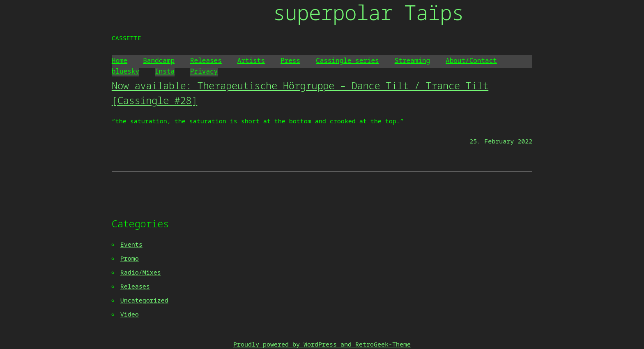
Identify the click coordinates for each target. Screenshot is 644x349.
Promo (130, 258)
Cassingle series (347, 60)
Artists (251, 60)
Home (120, 60)
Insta (165, 71)
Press (290, 60)
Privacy (204, 71)
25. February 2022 (501, 141)
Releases (206, 60)
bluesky (125, 71)
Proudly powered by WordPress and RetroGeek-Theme (322, 344)
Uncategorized (144, 300)
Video (130, 314)
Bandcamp (159, 60)
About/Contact (471, 60)
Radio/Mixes (141, 272)
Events (131, 244)
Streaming (412, 60)
